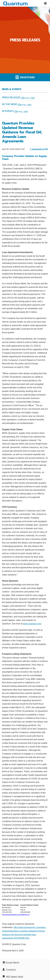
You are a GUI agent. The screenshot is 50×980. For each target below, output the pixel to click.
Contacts (11, 970)
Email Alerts (13, 963)
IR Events (8, 111)
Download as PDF (39, 149)
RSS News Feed (14, 977)
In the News (10, 104)
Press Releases (11, 97)
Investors (25, 77)
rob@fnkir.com (25, 915)
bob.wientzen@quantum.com (11, 915)
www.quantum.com (32, 624)
